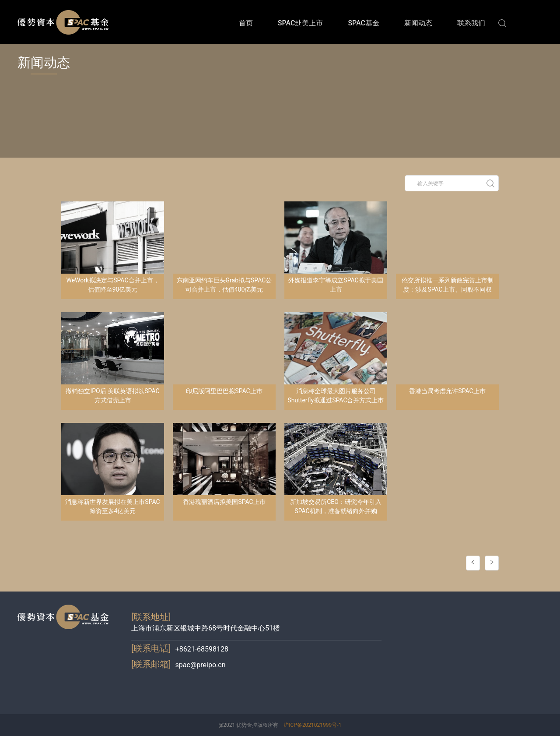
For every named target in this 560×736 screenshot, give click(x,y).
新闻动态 (418, 23)
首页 (246, 23)
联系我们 (471, 23)
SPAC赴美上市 (301, 23)
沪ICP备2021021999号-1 (312, 725)
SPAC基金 (364, 23)
